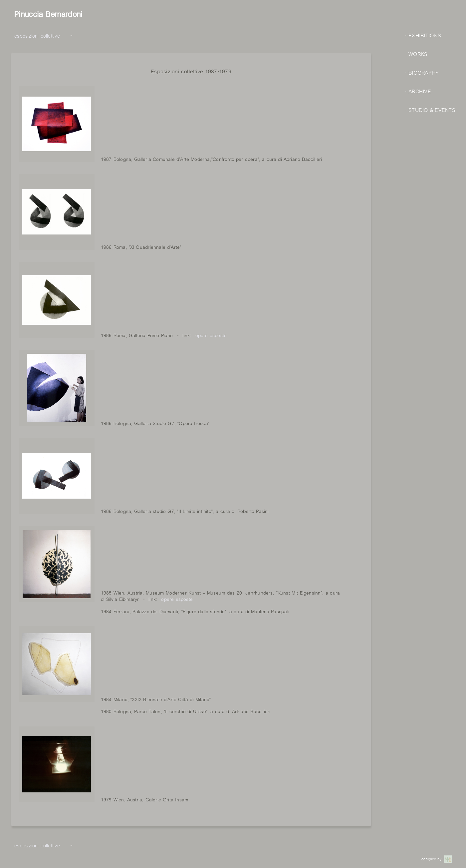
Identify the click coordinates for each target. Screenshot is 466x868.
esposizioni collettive (37, 35)
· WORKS (416, 53)
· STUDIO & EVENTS (430, 109)
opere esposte (211, 335)
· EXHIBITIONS (423, 35)
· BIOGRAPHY (422, 72)
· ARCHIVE (418, 91)
